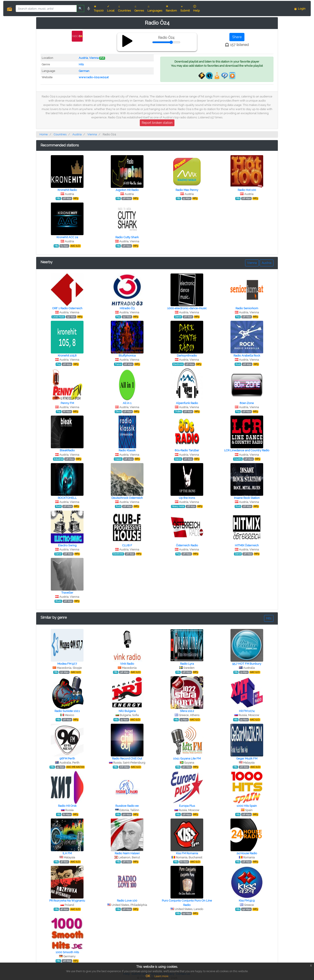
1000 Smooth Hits (67, 952)
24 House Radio (247, 853)
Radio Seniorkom (247, 308)
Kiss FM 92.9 (247, 901)
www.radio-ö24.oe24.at (94, 77)
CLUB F (127, 545)
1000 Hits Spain (247, 806)
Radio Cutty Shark (127, 237)
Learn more (161, 976)
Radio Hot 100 (247, 190)
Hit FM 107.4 (247, 711)
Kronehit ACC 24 (67, 237)
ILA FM (67, 853)
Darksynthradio (187, 356)
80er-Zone (247, 403)
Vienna (94, 58)
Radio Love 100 (127, 901)
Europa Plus (187, 806)
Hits (81, 64)
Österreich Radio (187, 545)
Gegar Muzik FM (247, 758)
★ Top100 (99, 8)
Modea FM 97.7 (67, 664)
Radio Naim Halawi (127, 853)
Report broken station (157, 123)
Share (237, 37)
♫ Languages (155, 8)
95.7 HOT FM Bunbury (247, 664)
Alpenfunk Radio (187, 403)
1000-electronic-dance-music (187, 308)
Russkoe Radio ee (127, 806)
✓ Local (111, 8)
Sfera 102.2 (187, 711)
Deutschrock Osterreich (127, 498)
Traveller (67, 593)
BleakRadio (67, 450)
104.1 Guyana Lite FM (187, 758)
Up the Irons (187, 498)
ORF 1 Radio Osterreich (67, 308)
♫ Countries (124, 8)
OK (148, 976)
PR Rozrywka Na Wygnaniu (67, 901)
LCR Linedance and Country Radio (247, 450)
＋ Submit (185, 8)
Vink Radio (127, 664)
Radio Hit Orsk (67, 806)
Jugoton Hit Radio (127, 190)
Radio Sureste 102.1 (67, 711)
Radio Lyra (187, 664)
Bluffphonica (127, 356)
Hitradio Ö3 (127, 308)
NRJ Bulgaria (127, 711)
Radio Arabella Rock (247, 356)
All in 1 (127, 403)
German (84, 71)
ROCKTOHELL (67, 498)
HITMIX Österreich (247, 545)
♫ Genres (139, 8)
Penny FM (67, 403)
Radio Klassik (127, 450)
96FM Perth (67, 758)
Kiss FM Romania (187, 853)
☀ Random (171, 8)
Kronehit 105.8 (67, 356)
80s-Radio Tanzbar (187, 450)
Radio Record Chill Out (127, 758)
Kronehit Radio (67, 190)
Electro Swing (67, 545)
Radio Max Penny (187, 190)
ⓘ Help (196, 8)
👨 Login (300, 9)
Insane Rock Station (247, 498)
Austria (83, 58)
